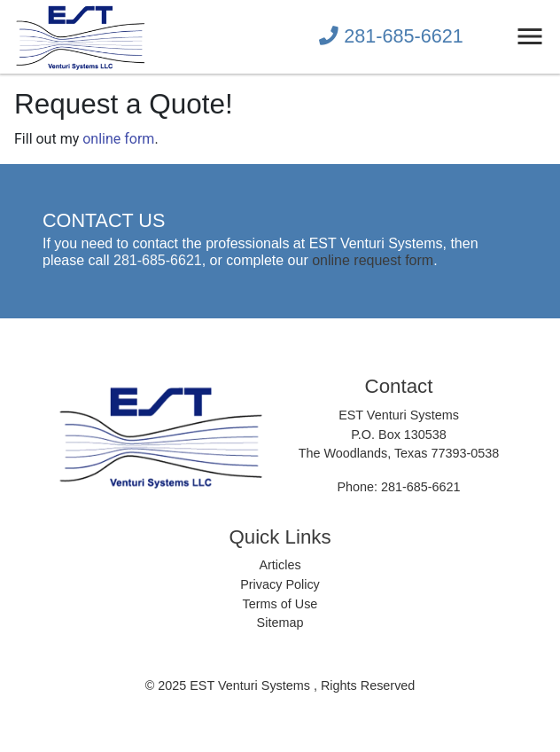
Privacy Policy (280, 584)
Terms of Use (280, 604)
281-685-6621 (391, 36)
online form (118, 139)
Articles (280, 565)
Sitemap (280, 623)
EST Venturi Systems (252, 685)
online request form (373, 260)
